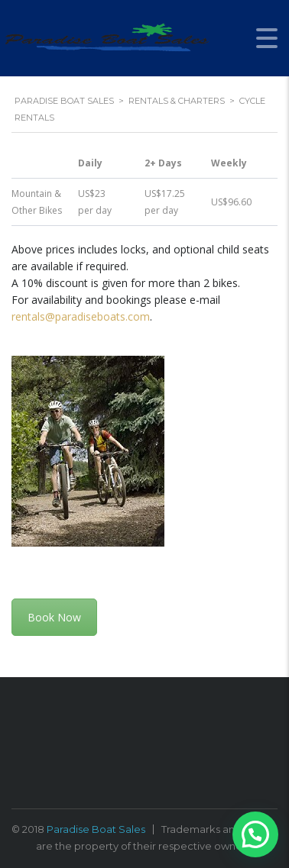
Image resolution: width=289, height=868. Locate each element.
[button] (255, 834)
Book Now (54, 617)
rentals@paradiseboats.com (81, 316)
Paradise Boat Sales (96, 829)
